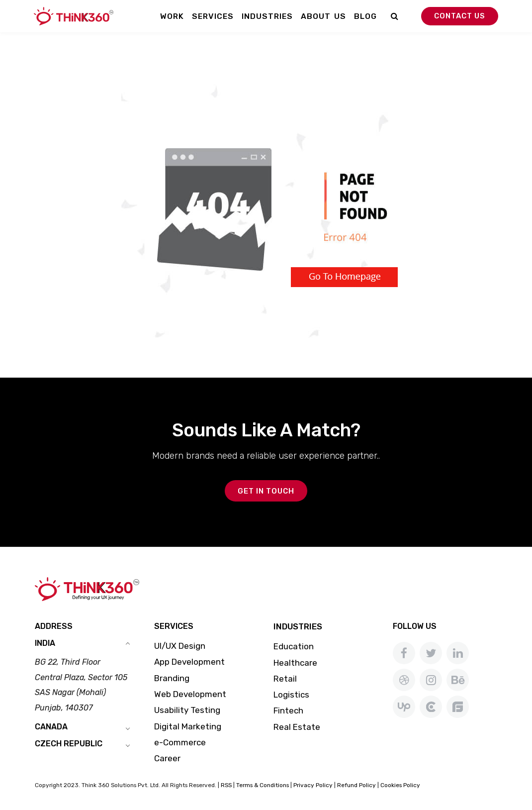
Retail (285, 679)
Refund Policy (356, 785)
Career (167, 758)
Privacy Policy (313, 785)
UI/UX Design (180, 646)
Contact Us (460, 16)
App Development (189, 662)
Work (172, 16)
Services (213, 16)
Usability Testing (187, 710)
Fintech (288, 710)
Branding (172, 678)
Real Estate (297, 727)
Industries (267, 16)
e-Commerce (180, 742)
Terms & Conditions (263, 785)
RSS (226, 785)
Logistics (291, 695)
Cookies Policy (400, 785)
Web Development (190, 694)
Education (294, 646)
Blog (365, 16)
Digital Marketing (188, 726)
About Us (323, 16)
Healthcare (295, 663)
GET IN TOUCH (266, 491)
